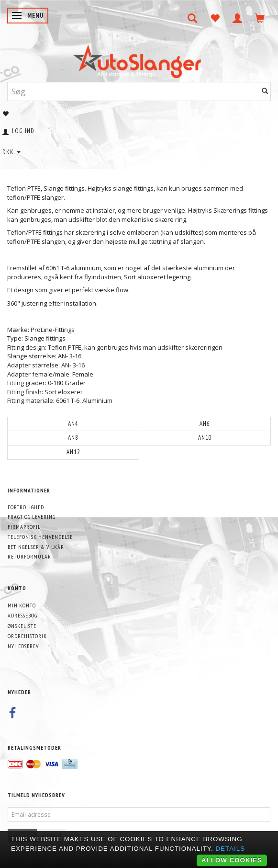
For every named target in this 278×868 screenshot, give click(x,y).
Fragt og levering (32, 517)
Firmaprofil (24, 527)
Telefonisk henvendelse (40, 537)
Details (230, 849)
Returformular (29, 556)
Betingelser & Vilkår (36, 547)
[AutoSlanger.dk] (139, 59)
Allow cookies (232, 860)
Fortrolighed (26, 507)
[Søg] (265, 91)
